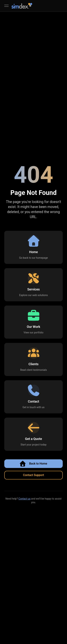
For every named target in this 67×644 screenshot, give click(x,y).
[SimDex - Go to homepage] (22, 6)
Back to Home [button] (33, 464)
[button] (33, 247)
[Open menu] (6, 6)
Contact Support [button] (33, 475)
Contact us (24, 499)
